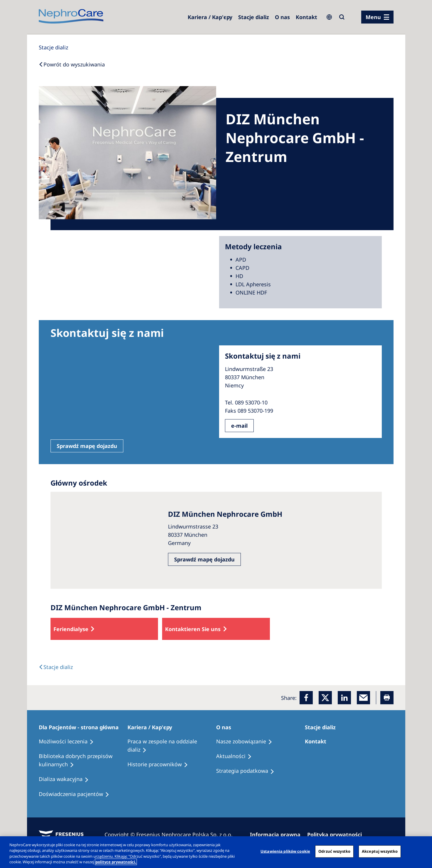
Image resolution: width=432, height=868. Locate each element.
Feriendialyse (71, 629)
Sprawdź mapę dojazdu (87, 446)
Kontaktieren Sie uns (193, 629)
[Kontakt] (306, 17)
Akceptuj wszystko (380, 851)
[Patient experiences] (77, 794)
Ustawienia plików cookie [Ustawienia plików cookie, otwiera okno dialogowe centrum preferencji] (285, 851)
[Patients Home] (81, 727)
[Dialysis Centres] (210, 17)
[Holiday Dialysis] (66, 779)
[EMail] (363, 698)
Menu (373, 17)
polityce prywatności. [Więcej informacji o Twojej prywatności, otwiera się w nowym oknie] (116, 862)
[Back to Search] (72, 64)
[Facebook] (306, 698)
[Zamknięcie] (423, 851)
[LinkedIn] (344, 698)
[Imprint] (278, 834)
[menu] (377, 17)
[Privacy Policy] (337, 834)
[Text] (56, 667)
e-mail (239, 426)
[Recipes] (83, 760)
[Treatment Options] (69, 742)
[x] (325, 698)
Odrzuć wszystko (334, 851)
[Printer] (387, 698)
